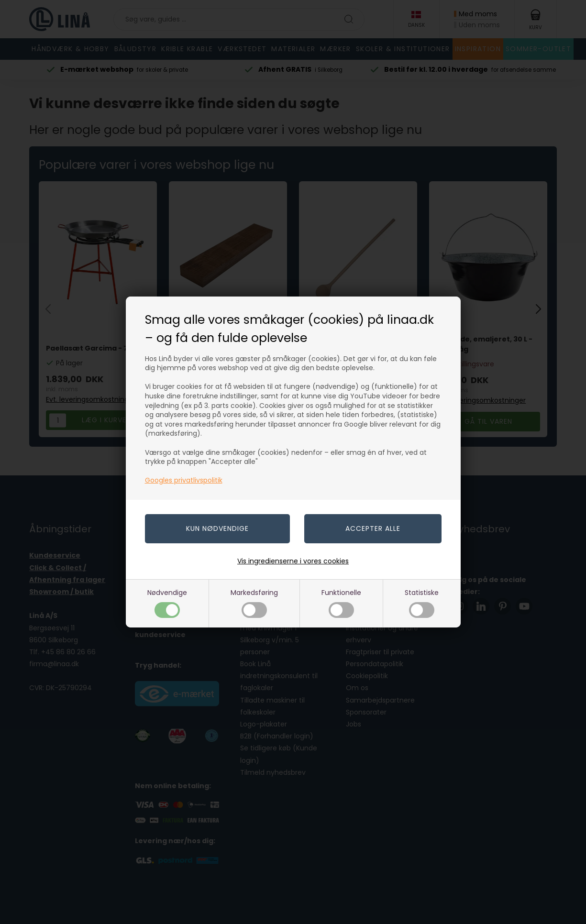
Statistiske (422, 603)
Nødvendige (167, 603)
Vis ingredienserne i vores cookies (293, 561)
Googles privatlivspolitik (184, 480)
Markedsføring (254, 603)
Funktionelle (341, 603)
